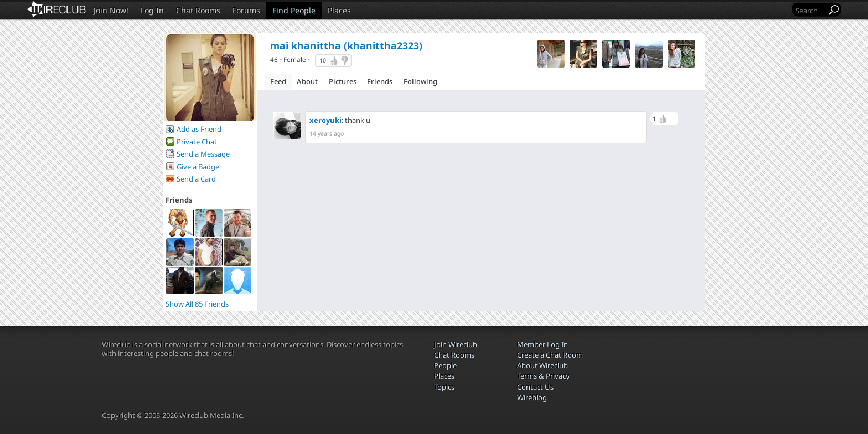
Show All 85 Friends (197, 304)
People (445, 365)
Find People (294, 10)
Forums (246, 10)
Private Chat (197, 142)
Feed (278, 81)
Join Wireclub (456, 344)
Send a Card (196, 179)
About (307, 81)
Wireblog (532, 397)
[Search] (810, 10)
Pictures (343, 81)
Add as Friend (199, 129)
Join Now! (111, 10)
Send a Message (203, 154)
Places (339, 10)
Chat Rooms (198, 10)
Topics (444, 387)
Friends (380, 81)
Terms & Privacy (543, 376)
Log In (152, 10)
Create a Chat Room (550, 355)
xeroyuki (325, 120)
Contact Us (535, 387)
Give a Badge (198, 167)
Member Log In (542, 344)
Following (420, 81)
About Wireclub (542, 365)
